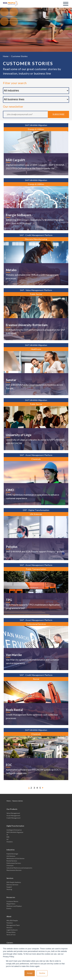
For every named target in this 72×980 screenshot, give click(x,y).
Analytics (10, 842)
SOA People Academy (14, 882)
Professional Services (14, 863)
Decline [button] (42, 973)
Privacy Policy (11, 932)
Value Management (13, 813)
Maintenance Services (14, 870)
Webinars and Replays (14, 906)
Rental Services (12, 861)
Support (9, 887)
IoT (7, 839)
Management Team (13, 925)
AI (7, 835)
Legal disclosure (12, 930)
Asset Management (13, 815)
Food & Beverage (12, 854)
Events (9, 908)
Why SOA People (12, 920)
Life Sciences (11, 856)
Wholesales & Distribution (15, 858)
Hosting (9, 889)
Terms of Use (11, 935)
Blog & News (11, 904)
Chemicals (10, 865)
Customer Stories (12, 901)
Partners (9, 928)
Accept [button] (30, 973)
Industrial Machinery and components (19, 868)
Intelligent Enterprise (14, 830)
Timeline (10, 923)
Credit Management (13, 818)
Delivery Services (12, 885)
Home (6, 56)
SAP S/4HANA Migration (15, 832)
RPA (8, 837)
